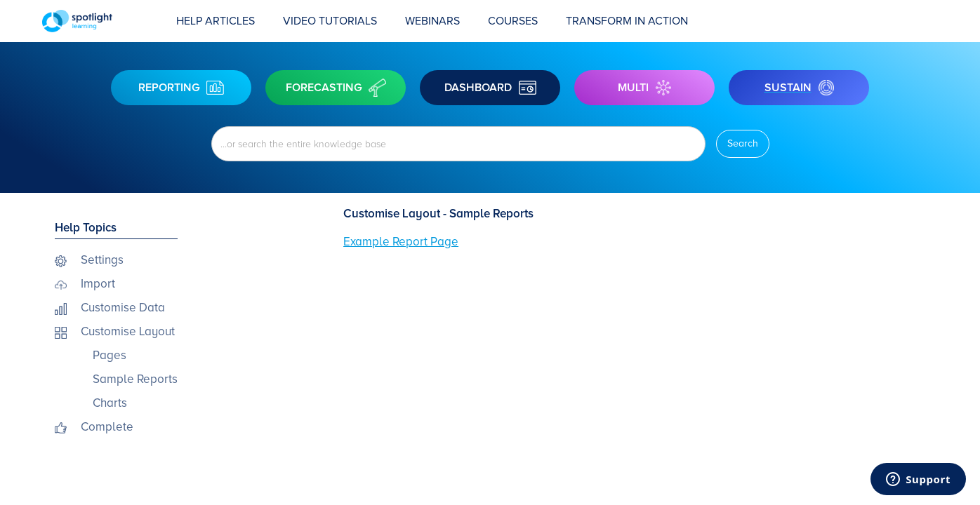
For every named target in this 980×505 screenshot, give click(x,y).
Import (98, 284)
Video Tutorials (330, 21)
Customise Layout (128, 331)
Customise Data (123, 308)
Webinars (432, 21)
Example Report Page (401, 242)
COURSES (513, 21)
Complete (107, 427)
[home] (102, 21)
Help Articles (216, 21)
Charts (110, 403)
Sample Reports (135, 379)
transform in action (627, 21)
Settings (102, 260)
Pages (110, 355)
